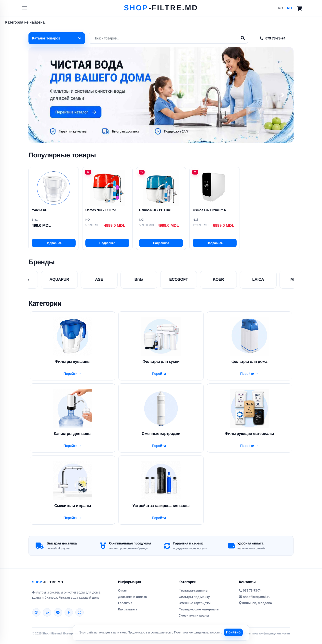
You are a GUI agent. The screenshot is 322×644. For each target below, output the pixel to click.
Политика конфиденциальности (197, 632)
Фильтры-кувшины (193, 594)
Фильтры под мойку (194, 600)
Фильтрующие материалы (199, 613)
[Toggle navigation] (25, 8)
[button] (39, 95)
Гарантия (125, 607)
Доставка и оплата (132, 600)
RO (280, 8)
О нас (122, 594)
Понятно (234, 632)
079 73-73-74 (273, 38)
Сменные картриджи (194, 607)
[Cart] (299, 8)
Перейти (71, 374)
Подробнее (54, 243)
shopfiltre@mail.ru (255, 600)
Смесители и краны (194, 619)
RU (289, 8)
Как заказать (128, 613)
